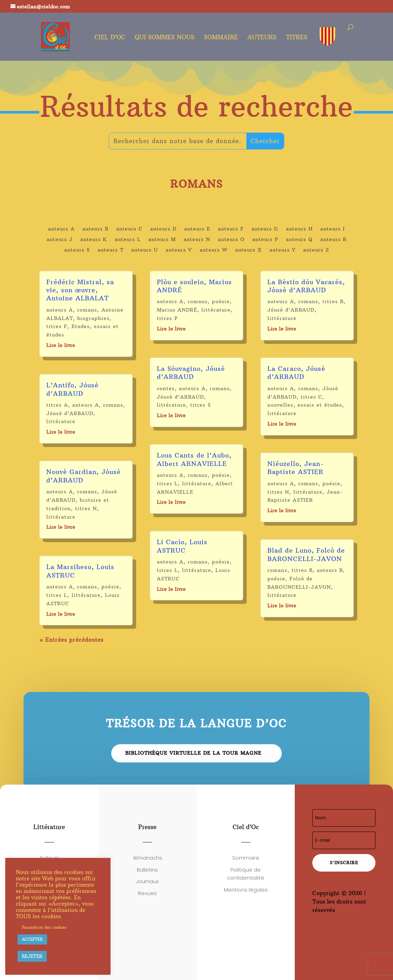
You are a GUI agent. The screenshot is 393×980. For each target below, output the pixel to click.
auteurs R (334, 240)
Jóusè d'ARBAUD (70, 413)
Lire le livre (61, 345)
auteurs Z (316, 250)
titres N (86, 508)
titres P (167, 318)
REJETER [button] (32, 956)
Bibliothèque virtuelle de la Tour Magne (193, 753)
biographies (93, 318)
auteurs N (197, 240)
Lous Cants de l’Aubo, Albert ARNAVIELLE (194, 459)
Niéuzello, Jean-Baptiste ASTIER (296, 468)
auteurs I (333, 229)
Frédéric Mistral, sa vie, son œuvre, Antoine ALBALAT (80, 290)
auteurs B (95, 229)
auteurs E (197, 229)
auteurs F (231, 229)
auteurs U (145, 250)
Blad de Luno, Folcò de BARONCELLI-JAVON (306, 554)
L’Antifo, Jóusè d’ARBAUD (72, 389)
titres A (57, 405)
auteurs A (61, 229)
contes (166, 388)
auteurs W (214, 250)
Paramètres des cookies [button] (44, 927)
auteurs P (265, 240)
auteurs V (179, 250)
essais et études (320, 405)
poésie (110, 587)
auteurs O (231, 240)
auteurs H (299, 229)
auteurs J (60, 240)
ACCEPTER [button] (32, 939)
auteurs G (265, 229)
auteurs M (162, 240)
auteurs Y (282, 250)
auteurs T (111, 250)
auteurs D (163, 229)
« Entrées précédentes (71, 640)
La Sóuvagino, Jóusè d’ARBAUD (191, 373)
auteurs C (129, 229)
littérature (61, 421)
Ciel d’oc (110, 38)
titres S (201, 405)
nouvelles (280, 405)
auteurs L (128, 240)
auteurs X (248, 250)
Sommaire (221, 38)
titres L (57, 595)
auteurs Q (299, 240)
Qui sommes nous (165, 38)
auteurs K (94, 240)
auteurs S (77, 250)
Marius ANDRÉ (177, 310)
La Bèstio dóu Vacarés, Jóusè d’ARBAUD (306, 286)
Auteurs (262, 38)
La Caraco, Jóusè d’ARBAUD (296, 373)
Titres (297, 38)
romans (87, 310)
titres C (311, 397)
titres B (333, 301)
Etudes (81, 326)
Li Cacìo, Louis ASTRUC (182, 546)
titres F (57, 326)
